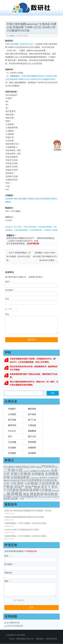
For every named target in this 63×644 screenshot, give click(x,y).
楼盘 (26, 494)
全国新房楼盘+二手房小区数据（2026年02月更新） (26, 536)
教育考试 (12, 425)
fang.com (29, 467)
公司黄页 (12, 414)
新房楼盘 (15, 494)
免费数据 (34, 471)
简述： (8, 581)
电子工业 (32, 420)
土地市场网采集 (36, 230)
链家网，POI (17, 499)
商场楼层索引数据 (18, 480)
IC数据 (39, 467)
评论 (7, 314)
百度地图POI (16, 497)
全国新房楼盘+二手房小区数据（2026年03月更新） (26, 523)
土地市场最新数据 (21, 230)
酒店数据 (48, 497)
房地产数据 (33, 487)
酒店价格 (42, 497)
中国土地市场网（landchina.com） (20, 44)
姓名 (8, 282)
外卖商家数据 (34, 480)
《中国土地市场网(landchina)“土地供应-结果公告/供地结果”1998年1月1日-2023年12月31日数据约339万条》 (31, 79)
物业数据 (51, 494)
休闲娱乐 (27, 471)
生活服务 (12, 448)
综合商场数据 (27, 497)
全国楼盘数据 (20, 477)
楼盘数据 (37, 494)
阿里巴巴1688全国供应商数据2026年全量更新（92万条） (29, 511)
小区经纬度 (47, 483)
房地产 (19, 487)
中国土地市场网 (30, 227)
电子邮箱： (10, 564)
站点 (7, 299)
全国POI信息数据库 (15, 626)
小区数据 (31, 483)
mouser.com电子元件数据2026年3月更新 (22, 530)
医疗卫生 (32, 436)
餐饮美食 (32, 409)
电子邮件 (10, 290)
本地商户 (12, 409)
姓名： (8, 556)
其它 (15, 227)
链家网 (7, 499)
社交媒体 (12, 453)
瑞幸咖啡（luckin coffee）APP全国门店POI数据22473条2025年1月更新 (45, 256)
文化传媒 (12, 442)
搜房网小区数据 (40, 490)
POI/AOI (12, 431)
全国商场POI (45, 471)
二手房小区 (13, 470)
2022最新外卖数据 (13, 467)
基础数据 (32, 431)
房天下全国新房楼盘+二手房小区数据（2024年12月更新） (19, 256)
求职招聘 (32, 442)
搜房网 (24, 490)
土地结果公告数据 (50, 230)
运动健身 (32, 453)
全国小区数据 (21, 474)
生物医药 (32, 448)
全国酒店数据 (34, 478)
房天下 (46, 487)
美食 (36, 497)
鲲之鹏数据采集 (13, 623)
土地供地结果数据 (44, 227)
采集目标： (9, 573)
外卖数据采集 (50, 480)
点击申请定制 (33, 244)
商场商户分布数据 (48, 478)
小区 (6, 484)
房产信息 (12, 420)
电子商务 (32, 414)
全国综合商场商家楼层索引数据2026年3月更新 (24, 517)
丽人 (57, 467)
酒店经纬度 (55, 497)
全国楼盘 (38, 474)
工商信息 (32, 425)
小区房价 (17, 483)
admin (12, 36)
